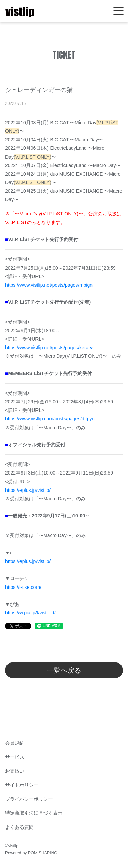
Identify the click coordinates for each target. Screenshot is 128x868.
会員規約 (15, 743)
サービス (15, 757)
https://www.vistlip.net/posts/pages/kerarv (49, 348)
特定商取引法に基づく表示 (34, 813)
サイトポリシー (22, 785)
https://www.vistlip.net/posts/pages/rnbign (49, 285)
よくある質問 (19, 827)
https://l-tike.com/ (23, 587)
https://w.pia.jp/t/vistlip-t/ (30, 613)
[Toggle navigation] (118, 11)
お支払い (15, 771)
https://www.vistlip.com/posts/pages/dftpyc (50, 419)
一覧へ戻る (64, 670)
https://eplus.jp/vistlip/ (28, 490)
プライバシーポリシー (29, 799)
